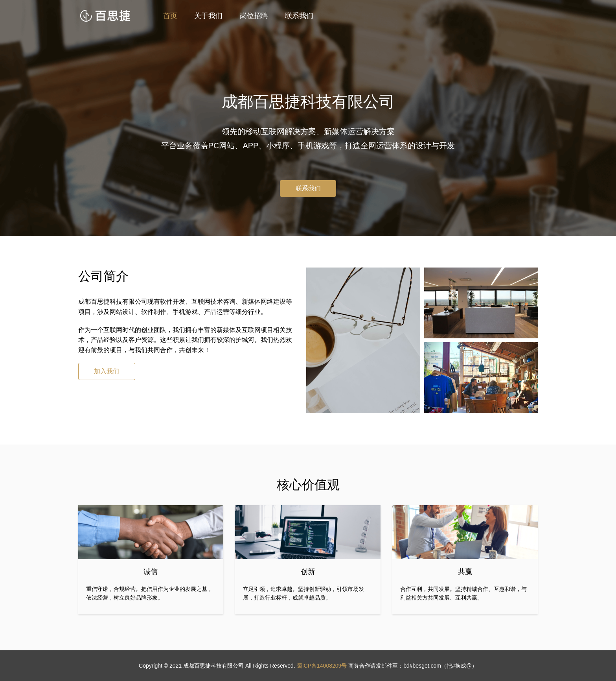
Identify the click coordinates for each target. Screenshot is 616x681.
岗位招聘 (254, 16)
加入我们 (107, 371)
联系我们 (299, 16)
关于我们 (208, 16)
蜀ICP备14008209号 (322, 666)
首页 (170, 16)
